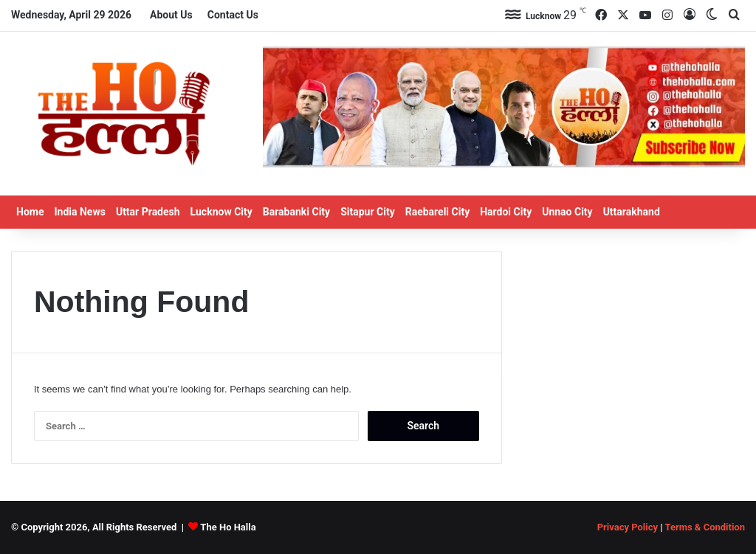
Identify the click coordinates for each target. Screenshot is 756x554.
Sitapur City (368, 212)
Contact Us (233, 15)
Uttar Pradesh (148, 212)
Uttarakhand (632, 212)
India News (79, 212)
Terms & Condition (705, 527)
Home (30, 212)
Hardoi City (506, 212)
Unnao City (567, 212)
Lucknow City (221, 212)
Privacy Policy (628, 527)
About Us (171, 15)
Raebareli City (438, 212)
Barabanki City (296, 212)
